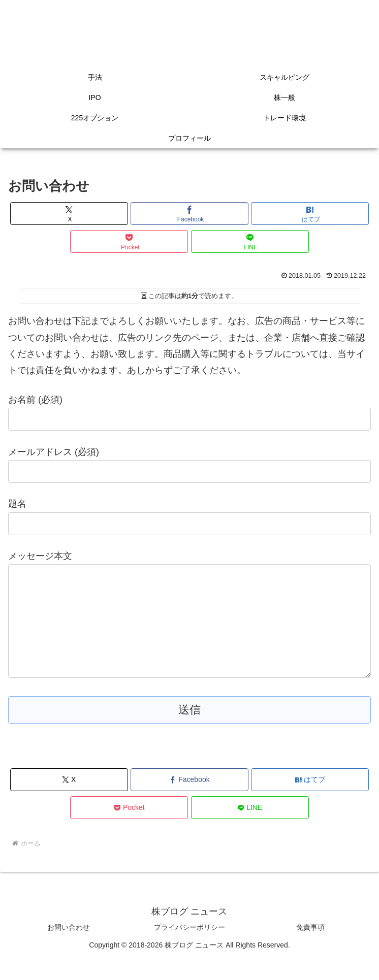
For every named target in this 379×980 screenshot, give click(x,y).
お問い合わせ (69, 948)
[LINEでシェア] (250, 241)
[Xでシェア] (69, 214)
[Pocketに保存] (129, 241)
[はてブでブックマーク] (310, 214)
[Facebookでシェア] (189, 214)
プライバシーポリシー (189, 948)
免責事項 (310, 948)
